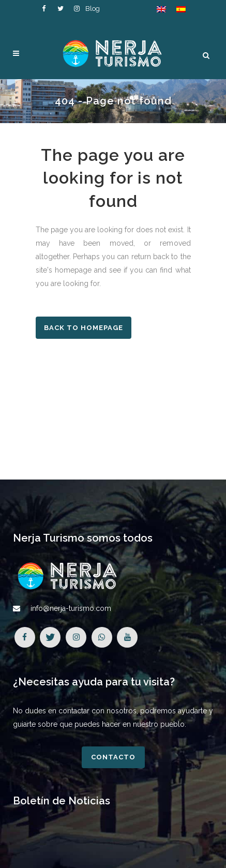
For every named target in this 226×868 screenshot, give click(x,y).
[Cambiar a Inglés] (161, 9)
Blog (93, 9)
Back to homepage (84, 328)
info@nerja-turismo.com (71, 608)
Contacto (113, 757)
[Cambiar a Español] (181, 9)
